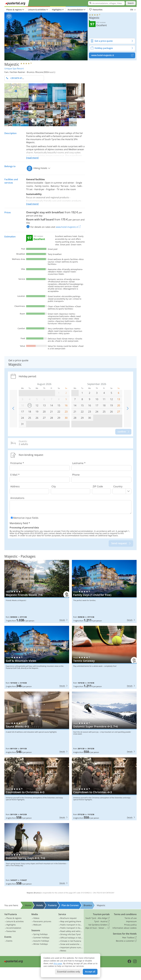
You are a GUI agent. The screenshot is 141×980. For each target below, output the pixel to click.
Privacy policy (130, 925)
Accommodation (75, 10)
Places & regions (14, 10)
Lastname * (79, 463)
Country (118, 486)
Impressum (131, 921)
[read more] (32, 158)
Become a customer (126, 941)
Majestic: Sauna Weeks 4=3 (37, 723)
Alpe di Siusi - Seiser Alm (97, 928)
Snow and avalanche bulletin (71, 944)
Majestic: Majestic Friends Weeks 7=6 (37, 591)
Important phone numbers (71, 947)
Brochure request (68, 918)
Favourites (96, 10)
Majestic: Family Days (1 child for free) (104, 591)
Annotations (17, 498)
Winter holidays (41, 944)
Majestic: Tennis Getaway (104, 657)
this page (58, 963)
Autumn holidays (41, 941)
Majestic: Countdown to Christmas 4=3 (37, 789)
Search (131, 3)
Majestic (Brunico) (34, 893)
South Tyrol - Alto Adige (98, 918)
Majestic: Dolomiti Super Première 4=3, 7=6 (104, 723)
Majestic (12, 64)
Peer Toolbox (129, 938)
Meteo (63, 951)
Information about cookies (125, 928)
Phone (76, 475)
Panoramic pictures (42, 921)
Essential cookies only (69, 972)
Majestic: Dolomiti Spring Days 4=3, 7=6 (37, 855)
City (54, 486)
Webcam (37, 925)
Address (15, 486)
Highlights (57, 10)
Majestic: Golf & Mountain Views (37, 657)
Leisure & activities (37, 10)
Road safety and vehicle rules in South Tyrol (71, 931)
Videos (36, 918)
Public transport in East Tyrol (71, 928)
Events (9, 941)
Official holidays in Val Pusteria (71, 938)
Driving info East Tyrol (70, 934)
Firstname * (17, 463)
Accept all (90, 972)
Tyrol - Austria (102, 921)
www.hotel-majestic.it (113, 55)
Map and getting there (71, 921)
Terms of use (131, 918)
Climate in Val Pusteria (71, 941)
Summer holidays (41, 937)
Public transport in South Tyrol (71, 925)
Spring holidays (40, 934)
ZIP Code (98, 486)
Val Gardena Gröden (99, 925)
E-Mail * (15, 475)
